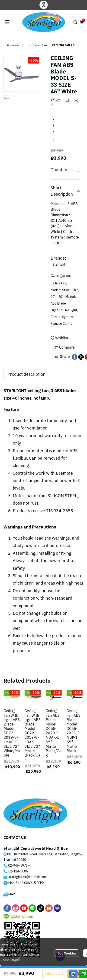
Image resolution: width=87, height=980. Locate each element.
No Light (72, 310)
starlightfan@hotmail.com (27, 877)
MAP (12, 894)
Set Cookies (67, 953)
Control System (62, 317)
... (27, 46)
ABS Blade (59, 304)
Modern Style (61, 290)
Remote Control (62, 324)
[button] (75, 22)
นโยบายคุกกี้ (11, 959)
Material (72, 297)
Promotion (14, 46)
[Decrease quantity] (72, 170)
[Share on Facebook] (74, 357)
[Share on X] (81, 357)
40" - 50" (57, 297)
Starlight (59, 265)
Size (76, 290)
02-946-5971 (18, 866)
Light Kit (57, 310)
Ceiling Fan (40, 46)
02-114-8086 (18, 871)
